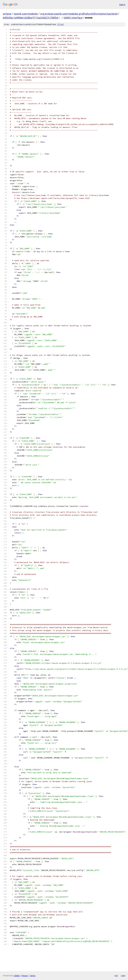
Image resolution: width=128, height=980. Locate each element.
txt (116, 975)
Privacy (25, 976)
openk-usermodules (26, 14)
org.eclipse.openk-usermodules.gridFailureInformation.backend (79, 14)
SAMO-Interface (73, 18)
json (123, 975)
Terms (32, 976)
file (60, 24)
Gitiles (17, 976)
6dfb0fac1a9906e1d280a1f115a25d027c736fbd (31, 18)
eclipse (7, 14)
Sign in (122, 4)
